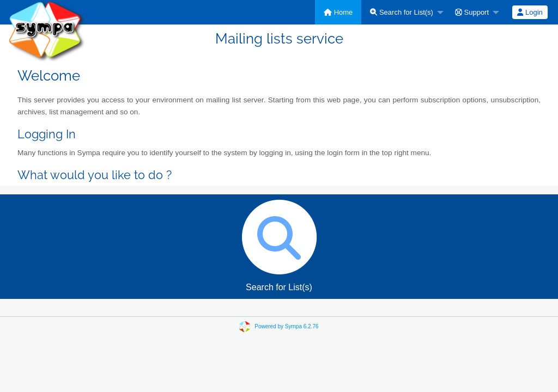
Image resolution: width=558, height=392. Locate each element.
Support (472, 12)
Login (530, 12)
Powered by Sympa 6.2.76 (286, 326)
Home (338, 12)
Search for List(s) (402, 12)
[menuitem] (338, 12)
